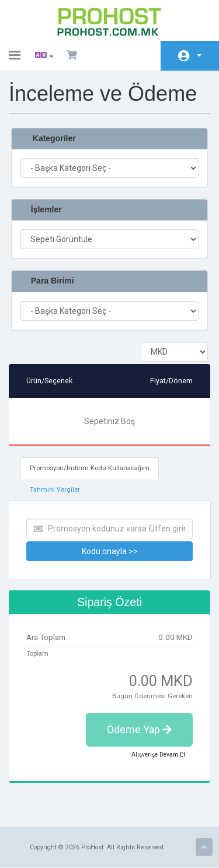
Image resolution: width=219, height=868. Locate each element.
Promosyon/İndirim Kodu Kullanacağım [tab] (90, 468)
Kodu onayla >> (110, 551)
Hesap (199, 55)
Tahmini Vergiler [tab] (55, 490)
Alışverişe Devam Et (158, 755)
